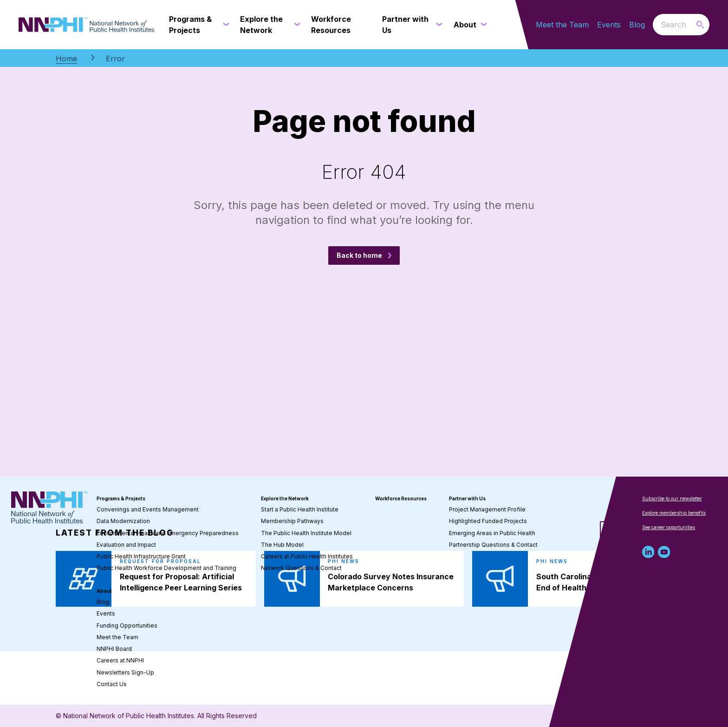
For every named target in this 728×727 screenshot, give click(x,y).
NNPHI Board (114, 649)
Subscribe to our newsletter (672, 498)
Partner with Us (467, 498)
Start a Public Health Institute (300, 509)
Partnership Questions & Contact (493, 545)
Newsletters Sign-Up (125, 672)
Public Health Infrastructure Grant (141, 556)
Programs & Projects (121, 498)
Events (609, 25)
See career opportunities (669, 527)
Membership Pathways (292, 521)
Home (66, 59)
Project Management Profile (487, 509)
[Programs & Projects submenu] (224, 25)
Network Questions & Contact (301, 568)
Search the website (653, 24)
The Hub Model (282, 545)
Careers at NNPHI (120, 660)
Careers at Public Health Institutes (307, 556)
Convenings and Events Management (148, 509)
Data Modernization (123, 521)
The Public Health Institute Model (306, 533)
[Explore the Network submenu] (295, 25)
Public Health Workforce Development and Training (166, 568)
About (104, 591)
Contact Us (112, 684)
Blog (637, 25)
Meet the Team (562, 25)
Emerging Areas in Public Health (492, 533)
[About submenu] (482, 25)
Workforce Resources (401, 498)
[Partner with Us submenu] (438, 25)
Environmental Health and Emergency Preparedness (168, 533)
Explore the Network (285, 498)
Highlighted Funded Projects (488, 521)
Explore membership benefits (674, 513)
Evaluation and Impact (126, 545)
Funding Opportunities (127, 625)
